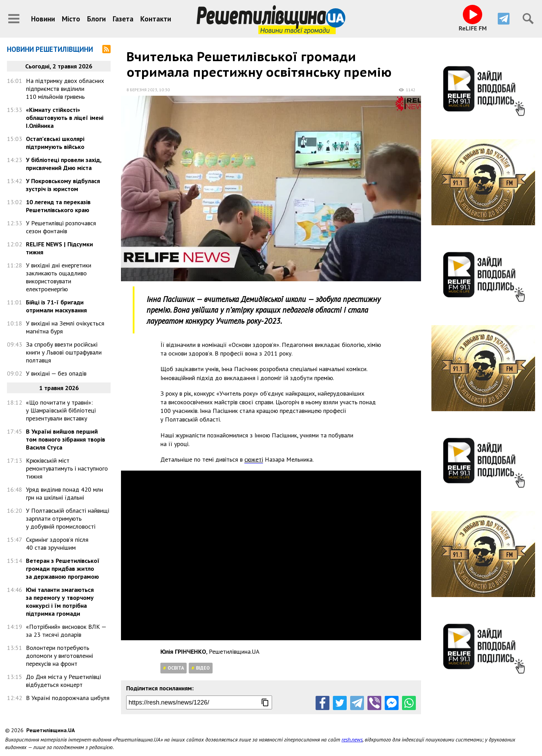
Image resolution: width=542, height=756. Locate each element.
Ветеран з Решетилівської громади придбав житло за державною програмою (63, 569)
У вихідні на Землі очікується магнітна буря (65, 327)
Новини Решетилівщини (50, 49)
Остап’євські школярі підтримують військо (55, 143)
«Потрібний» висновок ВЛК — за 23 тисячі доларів (66, 631)
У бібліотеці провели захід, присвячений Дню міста (64, 164)
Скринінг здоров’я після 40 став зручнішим (57, 544)
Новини (43, 19)
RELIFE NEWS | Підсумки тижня (59, 248)
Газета (123, 19)
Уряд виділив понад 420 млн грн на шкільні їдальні (64, 493)
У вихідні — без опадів (56, 373)
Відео (203, 668)
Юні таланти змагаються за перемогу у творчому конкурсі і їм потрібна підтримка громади (60, 602)
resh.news (352, 739)
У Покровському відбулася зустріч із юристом (63, 185)
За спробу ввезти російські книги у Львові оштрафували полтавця (64, 352)
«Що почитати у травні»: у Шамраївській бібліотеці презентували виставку (61, 410)
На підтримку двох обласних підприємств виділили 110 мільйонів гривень (65, 89)
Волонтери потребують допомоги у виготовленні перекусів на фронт (59, 656)
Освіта (176, 668)
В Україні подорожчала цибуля (68, 698)
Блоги (96, 19)
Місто (71, 19)
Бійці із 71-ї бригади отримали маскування (56, 306)
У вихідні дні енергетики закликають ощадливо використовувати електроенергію (59, 277)
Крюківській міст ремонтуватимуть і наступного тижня (67, 468)
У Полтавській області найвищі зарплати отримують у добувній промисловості (68, 518)
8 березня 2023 (142, 90)
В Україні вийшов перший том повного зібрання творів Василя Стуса (66, 439)
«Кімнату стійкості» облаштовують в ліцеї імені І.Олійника (65, 118)
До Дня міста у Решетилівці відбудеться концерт (63, 681)
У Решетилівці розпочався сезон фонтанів (61, 227)
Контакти (156, 19)
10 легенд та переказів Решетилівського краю (58, 206)
